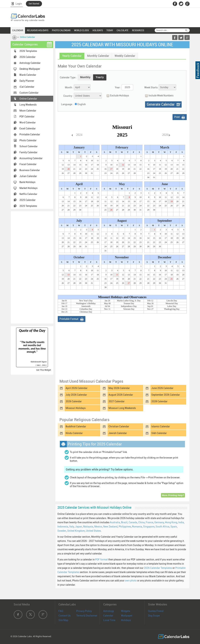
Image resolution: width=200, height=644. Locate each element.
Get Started (34, 4)
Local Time (109, 620)
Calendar (108, 616)
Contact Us (64, 616)
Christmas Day (86, 312)
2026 (165, 135)
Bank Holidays (27, 182)
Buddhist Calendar (76, 426)
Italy (72, 527)
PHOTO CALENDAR (61, 30)
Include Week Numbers (158, 96)
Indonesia (63, 527)
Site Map (63, 620)
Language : (67, 104)
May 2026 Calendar (119, 388)
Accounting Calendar (31, 158)
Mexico (98, 527)
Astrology (109, 611)
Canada (133, 522)
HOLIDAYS (98, 30)
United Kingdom (76, 531)
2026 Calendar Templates (158, 568)
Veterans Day (129, 309)
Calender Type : (68, 77)
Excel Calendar (28, 128)
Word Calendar (28, 123)
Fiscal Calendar (28, 164)
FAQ (61, 611)
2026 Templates (28, 51)
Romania (137, 527)
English (82, 104)
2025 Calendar (27, 200)
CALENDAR (18, 30)
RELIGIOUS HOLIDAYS (38, 30)
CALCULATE (123, 30)
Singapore (149, 527)
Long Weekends (28, 105)
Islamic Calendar (161, 426)
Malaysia (88, 527)
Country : (68, 96)
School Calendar (29, 146)
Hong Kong (171, 522)
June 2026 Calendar (162, 388)
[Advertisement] (32, 267)
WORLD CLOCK (82, 30)
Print (177, 117)
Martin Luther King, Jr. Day (129, 301)
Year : (118, 87)
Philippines (125, 527)
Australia (115, 522)
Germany (159, 522)
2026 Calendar (27, 57)
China (141, 522)
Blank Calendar (28, 75)
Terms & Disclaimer (87, 616)
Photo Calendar (28, 140)
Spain (174, 527)
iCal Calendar (27, 87)
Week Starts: (151, 87)
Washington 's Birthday (86, 303)
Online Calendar (27, 37)
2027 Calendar (117, 401)
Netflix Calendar (28, 194)
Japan (79, 527)
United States (93, 531)
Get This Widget (44, 370)
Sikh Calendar (159, 433)
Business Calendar (30, 170)
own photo (131, 581)
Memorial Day (172, 303)
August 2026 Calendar (121, 395)
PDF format (101, 560)
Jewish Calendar (118, 433)
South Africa (162, 527)
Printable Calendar (30, 134)
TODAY (110, 30)
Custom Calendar (29, 93)
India (181, 522)
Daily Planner (27, 81)
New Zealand (110, 527)
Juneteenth (86, 306)
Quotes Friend (156, 611)
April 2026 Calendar (77, 388)
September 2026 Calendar (166, 395)
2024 (79, 135)
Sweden (62, 531)
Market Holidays (28, 188)
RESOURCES (138, 30)
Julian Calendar (28, 176)
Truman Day (129, 303)
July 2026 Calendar (76, 395)
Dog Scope (154, 616)
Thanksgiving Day (172, 309)
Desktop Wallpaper (30, 69)
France (150, 522)
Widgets (126, 611)
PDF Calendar (27, 117)
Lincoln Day (172, 301)
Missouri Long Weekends (122, 408)
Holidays (126, 620)
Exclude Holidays (117, 96)
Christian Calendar (119, 426)
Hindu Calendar (74, 433)
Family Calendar (28, 152)
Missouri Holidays (76, 408)
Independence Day (129, 306)
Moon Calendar (28, 111)
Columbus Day (86, 309)
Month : (69, 87)
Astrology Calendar (30, 63)
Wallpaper (127, 616)
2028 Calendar (159, 401)
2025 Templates (28, 206)
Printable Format (69, 319)
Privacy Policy (84, 611)
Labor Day (172, 306)
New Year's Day (86, 301)
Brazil (124, 522)
